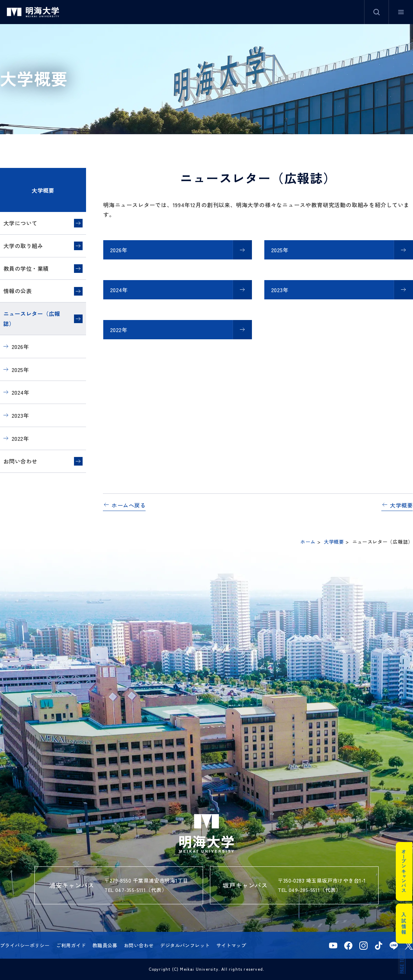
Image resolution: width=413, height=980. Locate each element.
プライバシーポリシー (25, 945)
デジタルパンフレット (185, 945)
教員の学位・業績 (26, 268)
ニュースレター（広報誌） (32, 318)
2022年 (119, 330)
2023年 (280, 290)
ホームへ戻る (129, 505)
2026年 (119, 250)
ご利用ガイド (71, 945)
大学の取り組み (23, 246)
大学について (20, 223)
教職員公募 (105, 945)
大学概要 (43, 190)
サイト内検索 (377, 12)
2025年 (280, 250)
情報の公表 (18, 291)
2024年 (119, 290)
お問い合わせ (20, 461)
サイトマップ (231, 945)
